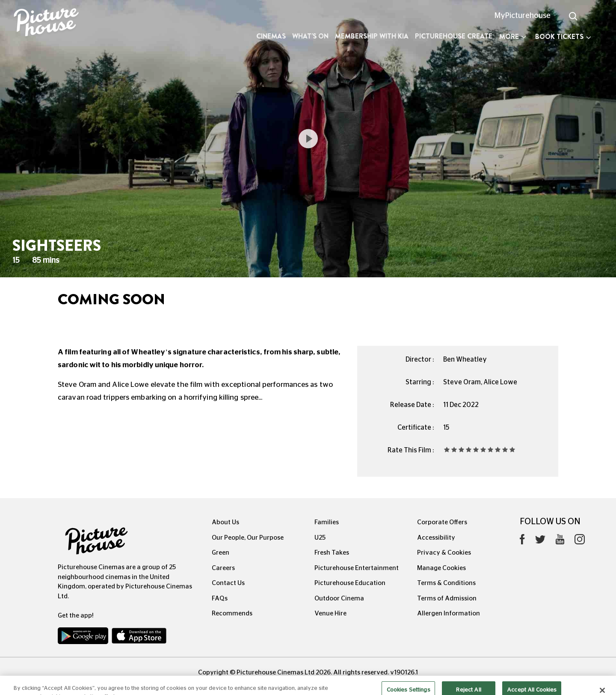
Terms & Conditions (446, 583)
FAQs (220, 598)
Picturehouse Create (454, 36)
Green (221, 553)
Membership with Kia (372, 36)
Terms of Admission (447, 598)
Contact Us (228, 583)
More (513, 37)
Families (327, 522)
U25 (320, 538)
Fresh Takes (332, 553)
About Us (225, 522)
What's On (310, 36)
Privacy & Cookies (444, 553)
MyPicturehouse (523, 16)
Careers (223, 568)
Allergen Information (449, 613)
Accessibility (436, 538)
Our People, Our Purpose (248, 538)
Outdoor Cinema (339, 598)
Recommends (232, 613)
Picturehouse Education (350, 583)
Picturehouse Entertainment (357, 568)
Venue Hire (330, 613)
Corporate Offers (442, 522)
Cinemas (271, 36)
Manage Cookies (441, 568)
